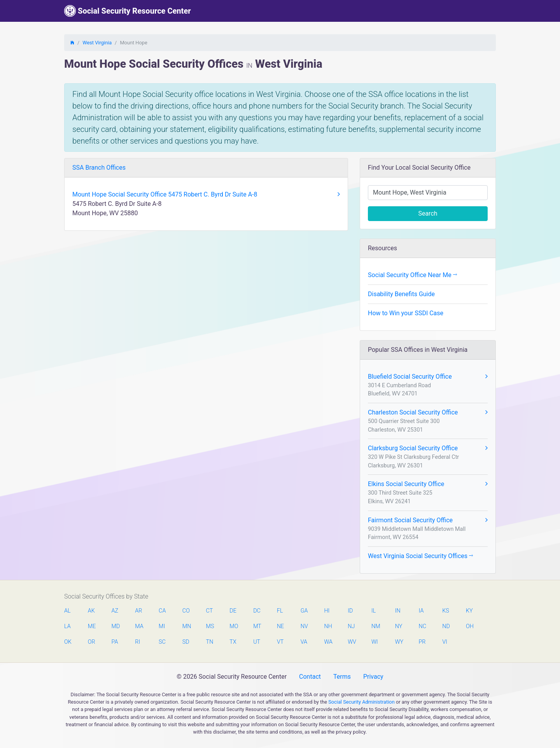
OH (470, 626)
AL (67, 611)
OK (68, 642)
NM (375, 626)
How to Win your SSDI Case (406, 313)
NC (422, 626)
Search (428, 213)
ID (350, 611)
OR (92, 642)
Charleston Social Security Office (428, 413)
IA (421, 611)
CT (210, 611)
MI (162, 626)
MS (210, 626)
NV (304, 626)
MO (233, 626)
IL (374, 611)
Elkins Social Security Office (428, 484)
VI (445, 642)
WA (328, 642)
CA (162, 611)
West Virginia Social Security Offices (420, 556)
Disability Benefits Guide (401, 294)
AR (138, 611)
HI (327, 611)
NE (280, 626)
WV (352, 642)
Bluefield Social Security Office (428, 377)
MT (257, 626)
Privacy (373, 677)
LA (67, 626)
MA (139, 626)
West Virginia (97, 43)
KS (446, 611)
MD (115, 626)
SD (186, 642)
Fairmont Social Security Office (428, 520)
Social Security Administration (361, 702)
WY (399, 642)
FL (280, 611)
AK (91, 611)
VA (304, 642)
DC (257, 611)
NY (399, 626)
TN (210, 642)
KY (469, 611)
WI (375, 642)
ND (446, 626)
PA (115, 642)
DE (233, 611)
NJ (351, 626)
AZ (115, 611)
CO (186, 611)
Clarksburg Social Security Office (428, 448)
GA (304, 611)
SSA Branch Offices (99, 168)
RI (137, 642)
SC (162, 642)
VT (280, 642)
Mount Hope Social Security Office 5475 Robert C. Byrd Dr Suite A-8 (206, 195)
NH (328, 626)
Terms (342, 677)
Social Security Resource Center (128, 11)
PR (422, 642)
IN (398, 611)
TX (233, 642)
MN (186, 626)
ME (92, 626)
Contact (310, 677)
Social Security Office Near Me (412, 275)
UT (257, 642)
